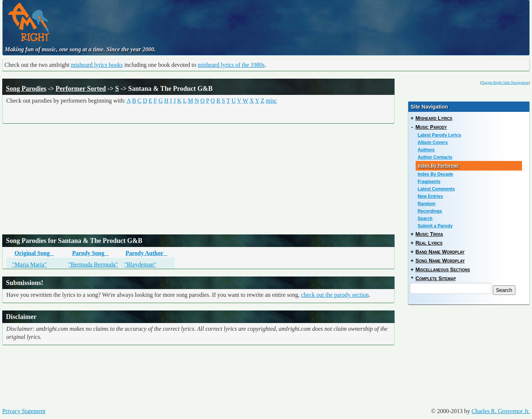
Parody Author (147, 253)
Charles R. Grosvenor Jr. (501, 411)
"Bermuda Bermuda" (93, 265)
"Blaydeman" (140, 265)
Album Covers (432, 142)
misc (271, 101)
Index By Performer (438, 166)
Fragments (429, 182)
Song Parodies (26, 89)
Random (426, 204)
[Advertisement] (229, 20)
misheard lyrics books (97, 65)
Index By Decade (435, 174)
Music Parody (431, 127)
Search (425, 219)
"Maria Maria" (29, 265)
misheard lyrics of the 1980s (231, 65)
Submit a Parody (435, 226)
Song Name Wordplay (440, 261)
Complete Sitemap (435, 278)
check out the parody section (335, 295)
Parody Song (90, 253)
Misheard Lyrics (434, 118)
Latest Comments (436, 189)
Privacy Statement (24, 411)
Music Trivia (429, 234)
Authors (426, 150)
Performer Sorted (81, 89)
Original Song (34, 253)
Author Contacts (435, 157)
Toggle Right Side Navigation (505, 83)
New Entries (430, 196)
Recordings (430, 211)
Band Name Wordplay (440, 252)
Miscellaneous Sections (443, 269)
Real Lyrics (429, 243)
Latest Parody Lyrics (439, 135)
